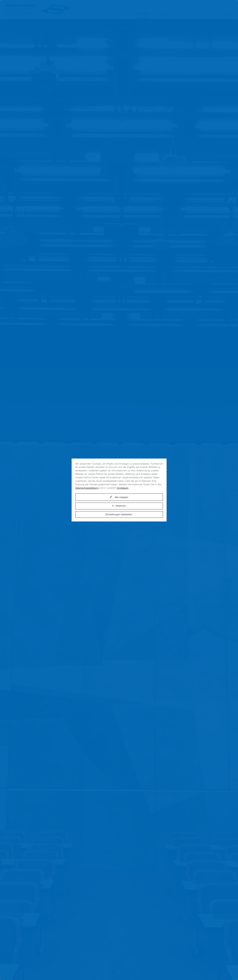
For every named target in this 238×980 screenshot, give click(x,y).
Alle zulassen (121, 497)
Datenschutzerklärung (87, 488)
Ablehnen (121, 506)
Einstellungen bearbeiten (119, 514)
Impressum (123, 488)
